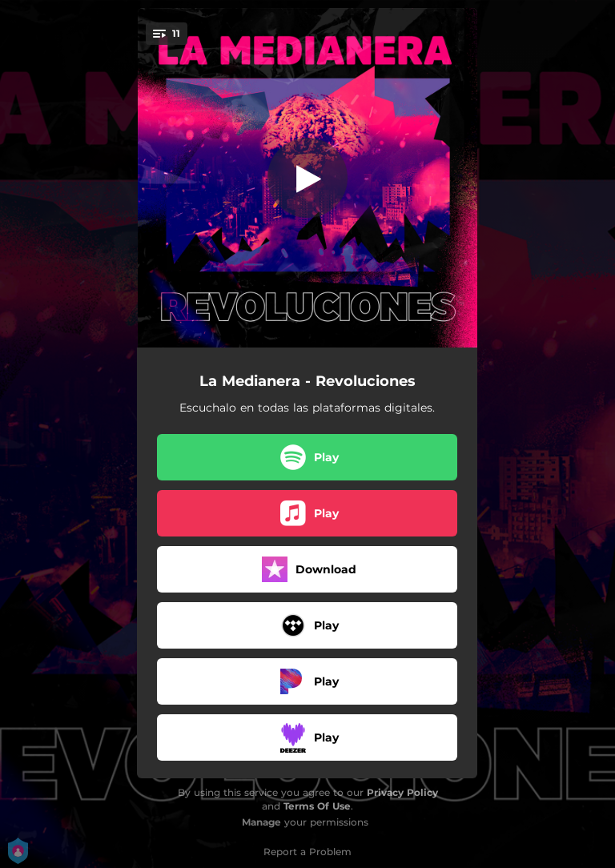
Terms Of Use (317, 806)
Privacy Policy (402, 792)
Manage (261, 822)
